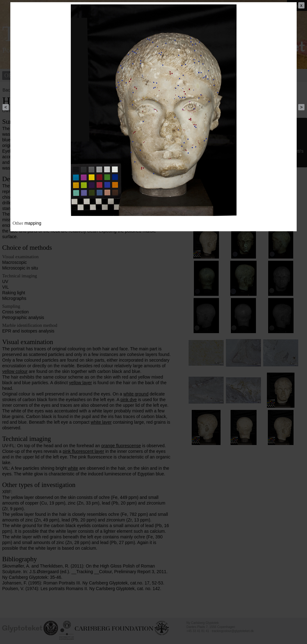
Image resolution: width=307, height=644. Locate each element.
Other (18, 223)
